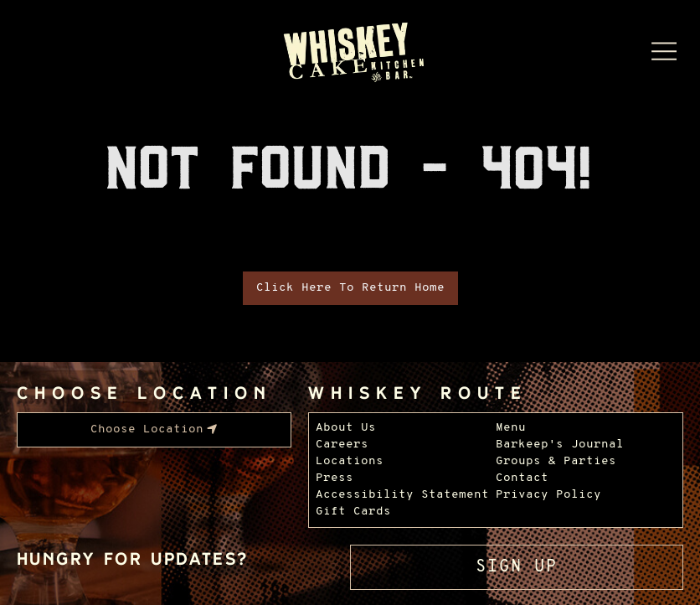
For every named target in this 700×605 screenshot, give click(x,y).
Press (335, 478)
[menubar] (154, 430)
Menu (511, 428)
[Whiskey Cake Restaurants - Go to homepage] (350, 54)
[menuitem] (154, 430)
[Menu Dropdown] (664, 51)
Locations (350, 461)
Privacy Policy (548, 495)
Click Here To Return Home (350, 288)
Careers (342, 445)
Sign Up (517, 567)
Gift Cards (353, 512)
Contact (522, 478)
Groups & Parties (556, 461)
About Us (346, 428)
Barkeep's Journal (560, 445)
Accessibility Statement (402, 495)
